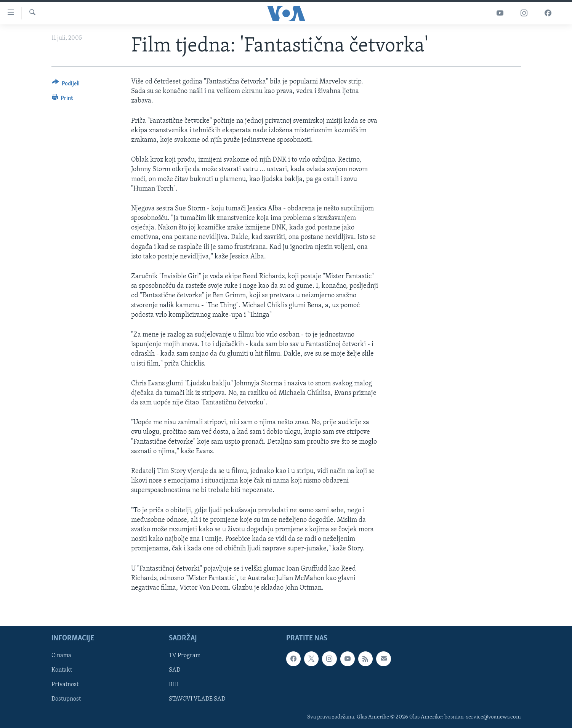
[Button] (66, 85)
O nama (61, 656)
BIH (174, 685)
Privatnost (65, 685)
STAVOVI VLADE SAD (197, 699)
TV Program (185, 656)
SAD (175, 670)
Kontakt (62, 670)
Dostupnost (66, 699)
